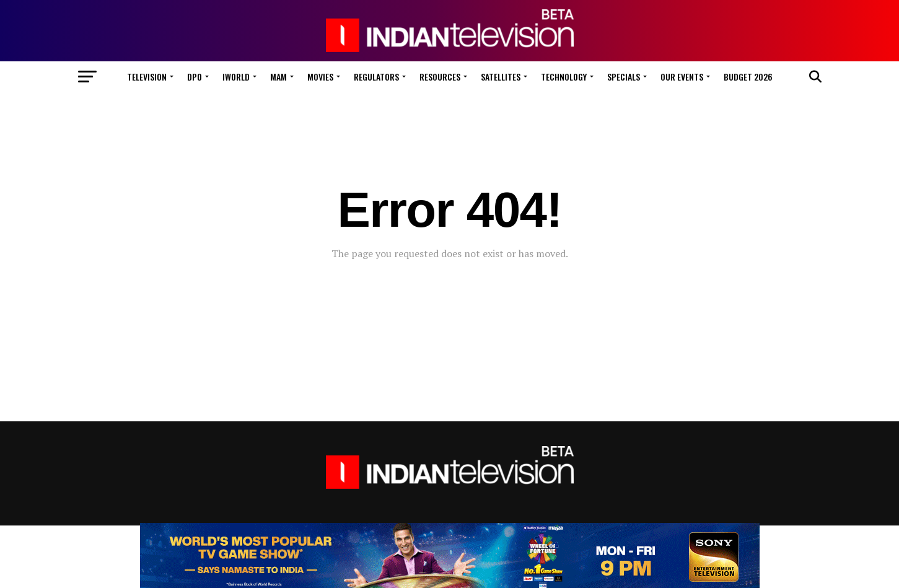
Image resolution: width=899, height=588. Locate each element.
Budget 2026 (748, 77)
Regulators (376, 77)
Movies (320, 77)
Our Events (682, 77)
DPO (195, 77)
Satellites (501, 77)
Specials (624, 77)
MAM (278, 77)
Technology (564, 77)
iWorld (236, 77)
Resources (440, 77)
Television (147, 77)
